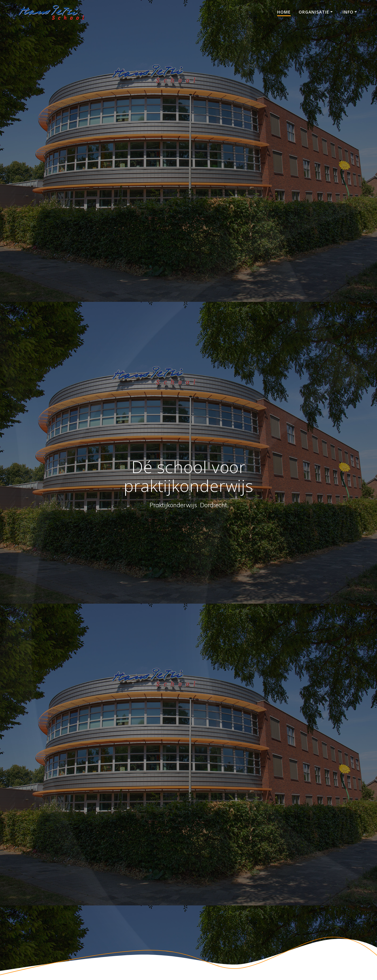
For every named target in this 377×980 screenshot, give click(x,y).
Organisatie (314, 12)
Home (284, 12)
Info (348, 12)
